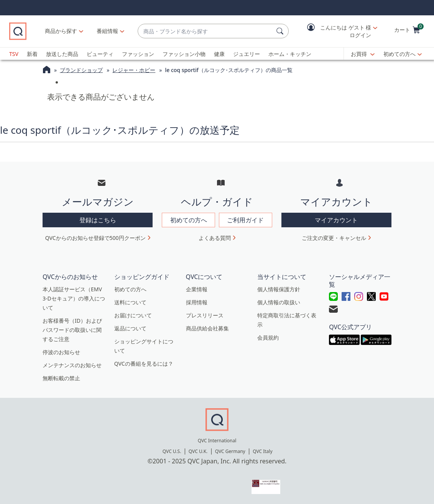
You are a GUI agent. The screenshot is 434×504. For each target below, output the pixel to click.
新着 (32, 54)
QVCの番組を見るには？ (144, 364)
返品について (130, 328)
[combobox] (205, 31)
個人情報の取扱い (279, 302)
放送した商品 (62, 54)
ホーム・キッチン (290, 54)
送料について (130, 302)
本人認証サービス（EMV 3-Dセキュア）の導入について (74, 298)
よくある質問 (215, 238)
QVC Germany (230, 451)
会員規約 (268, 337)
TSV (14, 54)
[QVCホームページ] (47, 71)
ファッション (138, 54)
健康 (219, 54)
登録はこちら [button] (98, 220)
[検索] (281, 31)
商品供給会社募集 (207, 328)
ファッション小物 (184, 54)
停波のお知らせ (61, 352)
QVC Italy (262, 451)
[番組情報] (108, 31)
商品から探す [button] (61, 31)
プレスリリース (205, 315)
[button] (337, 31)
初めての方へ (399, 54)
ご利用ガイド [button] (245, 220)
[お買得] (363, 54)
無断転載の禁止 (61, 378)
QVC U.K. (198, 451)
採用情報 (197, 302)
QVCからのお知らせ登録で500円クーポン (95, 238)
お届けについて (133, 315)
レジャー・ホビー (134, 70)
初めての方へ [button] (189, 220)
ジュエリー (247, 54)
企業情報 (197, 289)
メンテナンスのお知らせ (72, 365)
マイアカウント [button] (336, 220)
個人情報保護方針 (279, 289)
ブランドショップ (81, 70)
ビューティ (100, 54)
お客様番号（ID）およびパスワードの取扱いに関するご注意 (72, 330)
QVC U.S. (172, 451)
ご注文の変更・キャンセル (334, 238)
